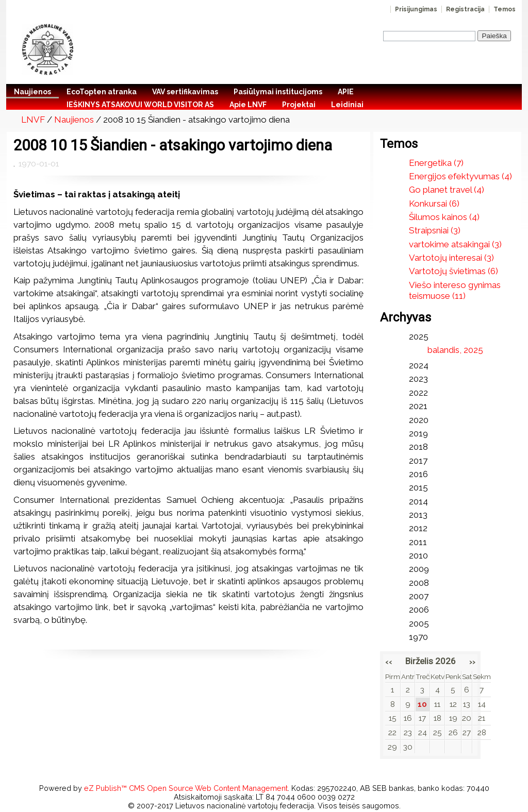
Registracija (465, 9)
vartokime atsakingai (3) (455, 244)
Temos (505, 9)
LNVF (33, 120)
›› (472, 662)
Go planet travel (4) (447, 190)
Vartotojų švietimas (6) (453, 271)
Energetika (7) (436, 163)
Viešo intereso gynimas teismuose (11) (455, 290)
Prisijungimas (416, 9)
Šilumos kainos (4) (444, 217)
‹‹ (389, 662)
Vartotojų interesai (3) (451, 258)
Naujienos (74, 120)
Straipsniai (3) (435, 230)
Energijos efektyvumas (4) (460, 176)
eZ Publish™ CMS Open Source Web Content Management (186, 788)
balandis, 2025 (455, 350)
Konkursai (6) (434, 204)
